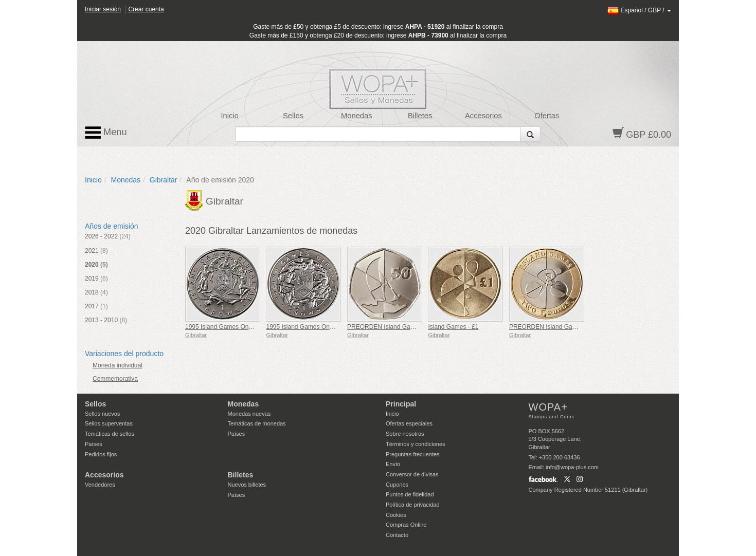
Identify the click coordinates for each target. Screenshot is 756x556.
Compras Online (406, 525)
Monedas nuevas (249, 414)
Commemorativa (115, 379)
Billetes (420, 116)
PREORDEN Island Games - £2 (553, 327)
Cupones (397, 485)
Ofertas (547, 116)
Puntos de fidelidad (410, 494)
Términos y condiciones (416, 444)
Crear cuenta (146, 9)
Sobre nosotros (405, 434)
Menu (106, 133)
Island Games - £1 (453, 327)
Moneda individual (118, 365)
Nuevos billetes (247, 485)
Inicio (230, 116)
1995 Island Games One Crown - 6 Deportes (246, 327)
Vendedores (100, 485)
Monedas (356, 116)
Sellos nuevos (103, 414)
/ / (639, 10)
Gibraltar (164, 180)
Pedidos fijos (101, 454)
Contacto (397, 535)
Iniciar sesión (103, 9)
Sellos (293, 116)
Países (94, 444)
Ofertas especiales (409, 423)
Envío (393, 464)
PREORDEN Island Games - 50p (392, 327)
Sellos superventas (109, 423)
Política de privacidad (413, 505)
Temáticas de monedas (257, 423)
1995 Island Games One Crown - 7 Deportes (327, 327)
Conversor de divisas (412, 474)
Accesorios (483, 116)
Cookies (396, 515)
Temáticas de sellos (110, 434)
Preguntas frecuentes (413, 454)
